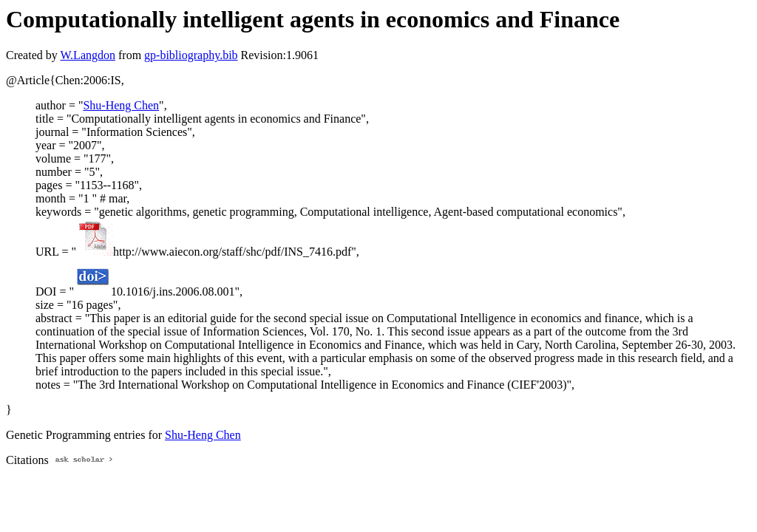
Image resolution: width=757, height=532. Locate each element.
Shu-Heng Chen (121, 105)
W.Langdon (88, 55)
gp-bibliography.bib (191, 55)
